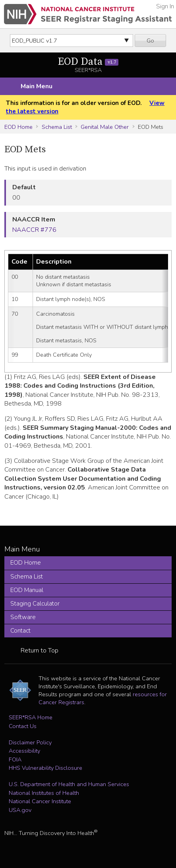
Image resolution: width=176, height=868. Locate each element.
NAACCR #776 (34, 230)
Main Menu (37, 86)
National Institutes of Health (44, 793)
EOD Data (88, 62)
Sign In (165, 6)
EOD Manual (27, 590)
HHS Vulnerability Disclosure (45, 768)
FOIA (15, 759)
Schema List (57, 127)
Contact (20, 631)
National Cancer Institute (40, 801)
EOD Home (18, 127)
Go (150, 41)
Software (23, 617)
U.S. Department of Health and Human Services (69, 784)
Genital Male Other (105, 127)
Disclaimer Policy (30, 742)
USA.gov (20, 810)
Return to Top (40, 651)
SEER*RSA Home (31, 717)
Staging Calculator (35, 604)
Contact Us (23, 726)
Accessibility (24, 751)
